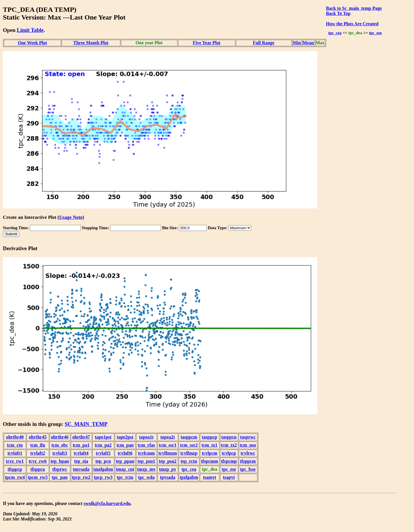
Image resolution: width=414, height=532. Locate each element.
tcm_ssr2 (189, 445)
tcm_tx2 (229, 445)
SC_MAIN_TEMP (86, 424)
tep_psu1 (146, 461)
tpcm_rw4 (15, 477)
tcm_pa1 (81, 445)
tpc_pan (60, 477)
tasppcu (229, 437)
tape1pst (103, 437)
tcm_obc (60, 445)
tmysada (81, 469)
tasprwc (248, 437)
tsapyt (229, 477)
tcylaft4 (81, 453)
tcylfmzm (168, 453)
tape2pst (125, 437)
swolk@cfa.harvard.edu (107, 503)
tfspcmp (229, 461)
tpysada (167, 477)
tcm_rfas (146, 445)
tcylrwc (248, 453)
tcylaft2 (38, 453)
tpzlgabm (189, 477)
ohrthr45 (38, 437)
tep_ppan (125, 461)
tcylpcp (229, 453)
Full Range (263, 43)
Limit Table (30, 30)
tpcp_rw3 (103, 477)
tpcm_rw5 (38, 477)
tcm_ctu (15, 445)
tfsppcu (38, 469)
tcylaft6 (125, 453)
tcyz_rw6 (38, 461)
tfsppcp (15, 469)
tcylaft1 (15, 453)
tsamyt (210, 477)
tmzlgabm (103, 469)
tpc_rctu (125, 477)
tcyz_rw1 (15, 461)
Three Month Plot (91, 43)
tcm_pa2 (103, 445)
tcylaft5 (103, 453)
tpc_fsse (248, 469)
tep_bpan (60, 461)
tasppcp (209, 437)
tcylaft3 (60, 453)
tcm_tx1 (209, 445)
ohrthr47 (81, 437)
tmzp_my (146, 469)
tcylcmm (146, 453)
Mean (308, 43)
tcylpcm (210, 453)
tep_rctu (189, 461)
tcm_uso (248, 445)
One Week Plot (32, 43)
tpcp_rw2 (81, 477)
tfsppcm (248, 461)
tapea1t (146, 437)
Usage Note (71, 217)
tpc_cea (335, 33)
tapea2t (168, 437)
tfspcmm (210, 461)
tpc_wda (146, 477)
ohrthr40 (15, 437)
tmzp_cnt (125, 469)
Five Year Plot (207, 43)
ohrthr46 (60, 437)
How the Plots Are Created (352, 24)
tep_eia (81, 461)
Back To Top (338, 13)
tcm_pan (125, 445)
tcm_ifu (38, 445)
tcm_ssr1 (167, 445)
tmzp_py (168, 469)
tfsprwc (60, 469)
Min (297, 43)
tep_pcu (103, 461)
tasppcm (189, 437)
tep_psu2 (167, 461)
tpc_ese (375, 33)
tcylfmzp (189, 453)
